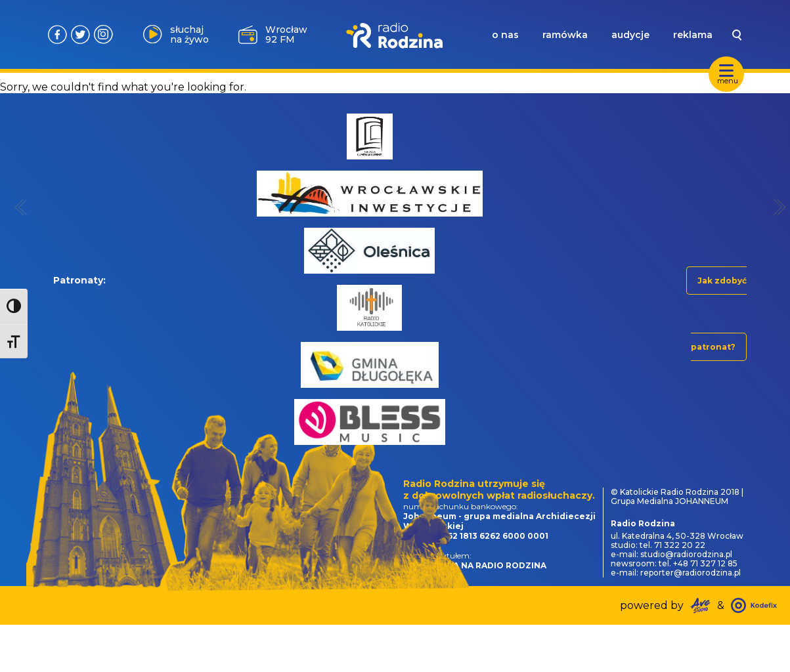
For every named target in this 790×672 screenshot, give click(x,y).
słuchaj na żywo (189, 34)
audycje (630, 35)
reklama (693, 35)
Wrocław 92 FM (286, 34)
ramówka (565, 35)
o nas (505, 35)
